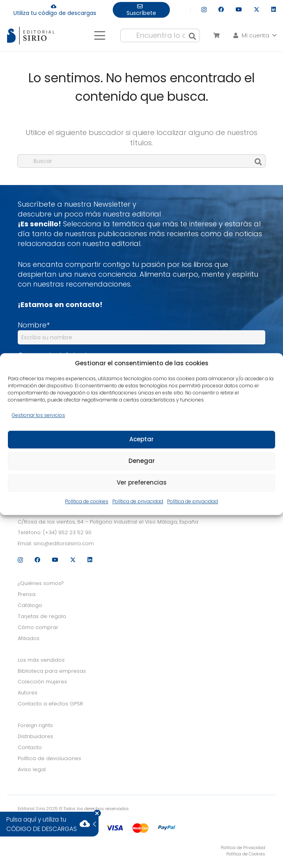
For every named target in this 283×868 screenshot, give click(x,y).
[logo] (31, 36)
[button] (100, 35)
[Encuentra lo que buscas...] (160, 35)
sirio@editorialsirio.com (64, 543)
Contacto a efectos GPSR (50, 704)
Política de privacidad (138, 501)
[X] (257, 10)
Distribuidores (35, 736)
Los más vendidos (41, 660)
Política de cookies (87, 501)
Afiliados (29, 638)
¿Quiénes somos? (41, 583)
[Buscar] (192, 35)
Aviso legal (32, 769)
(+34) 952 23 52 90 (67, 532)
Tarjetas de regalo (42, 616)
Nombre (34, 325)
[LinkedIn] (274, 9)
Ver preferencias (142, 483)
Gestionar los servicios (38, 415)
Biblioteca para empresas (52, 671)
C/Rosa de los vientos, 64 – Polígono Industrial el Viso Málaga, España (108, 522)
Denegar (142, 461)
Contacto (30, 747)
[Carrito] (216, 35)
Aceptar (141, 440)
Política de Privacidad (243, 848)
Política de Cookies (246, 854)
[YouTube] (239, 9)
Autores (28, 693)
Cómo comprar (38, 627)
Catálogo (30, 605)
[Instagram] (204, 10)
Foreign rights (35, 725)
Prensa (27, 594)
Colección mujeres (42, 682)
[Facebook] (221, 9)
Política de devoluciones (49, 758)
